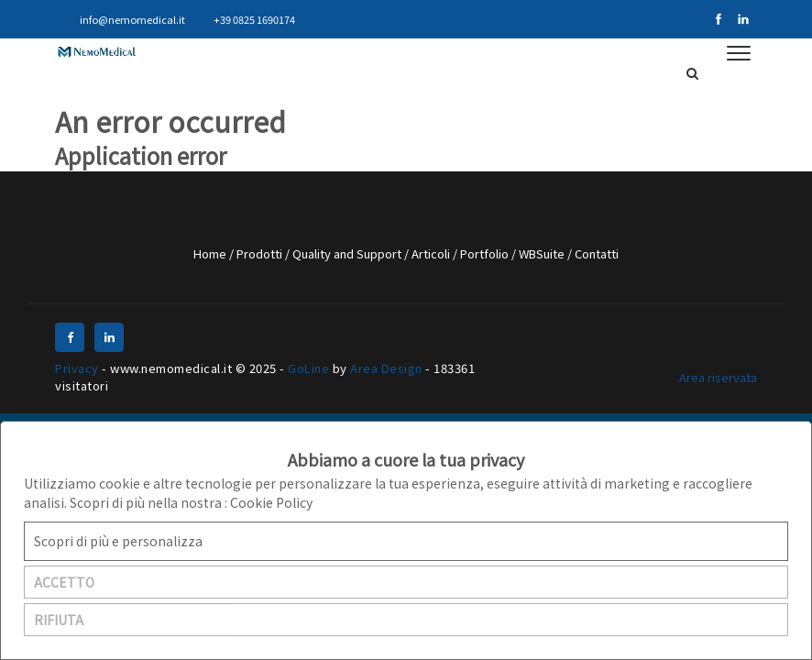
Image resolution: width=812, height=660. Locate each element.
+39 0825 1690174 (247, 19)
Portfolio (486, 253)
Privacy (77, 368)
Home (211, 253)
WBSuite (543, 253)
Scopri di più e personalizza (118, 541)
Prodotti (261, 253)
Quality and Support (348, 253)
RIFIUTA (59, 620)
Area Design (386, 368)
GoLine (308, 368)
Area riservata (718, 377)
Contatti (597, 253)
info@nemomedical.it (124, 19)
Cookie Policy (271, 502)
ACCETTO (64, 582)
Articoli (432, 253)
